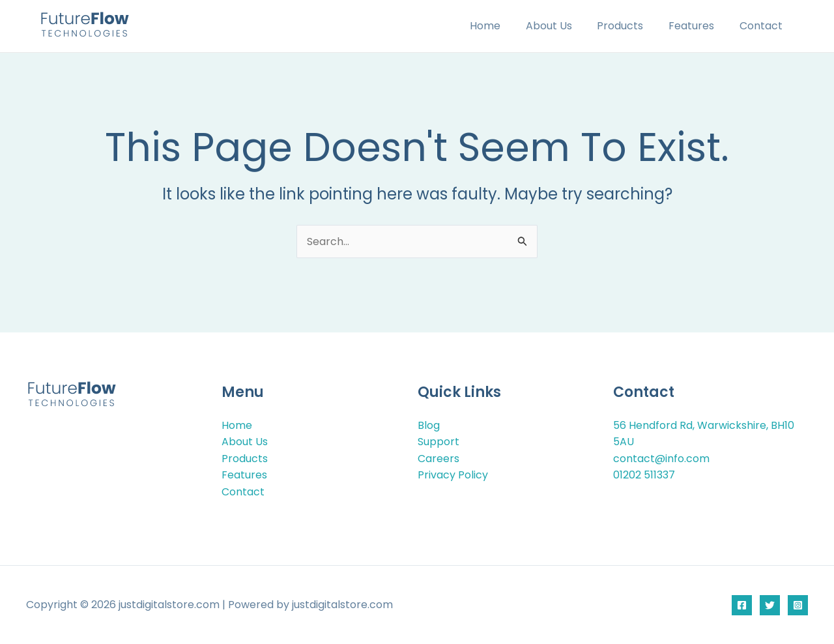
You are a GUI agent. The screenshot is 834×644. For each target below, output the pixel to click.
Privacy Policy (453, 475)
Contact (763, 26)
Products (631, 26)
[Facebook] (742, 605)
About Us (564, 26)
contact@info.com (661, 458)
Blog (429, 425)
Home (505, 26)
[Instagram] (798, 605)
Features (698, 26)
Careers (439, 458)
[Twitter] (770, 605)
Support (439, 442)
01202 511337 (644, 475)
